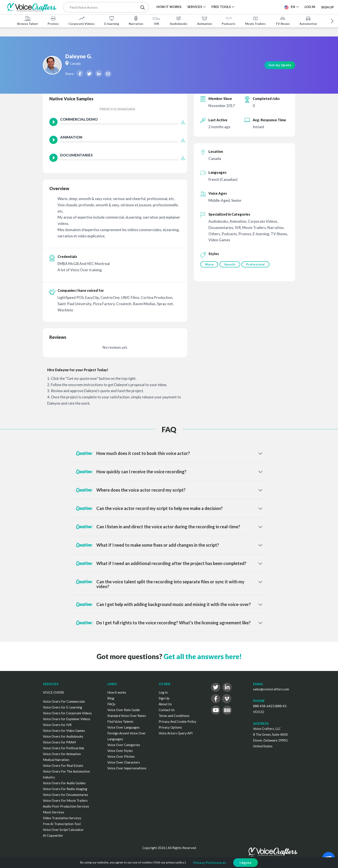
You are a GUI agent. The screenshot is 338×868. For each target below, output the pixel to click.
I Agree (246, 863)
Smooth (231, 264)
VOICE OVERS (53, 692)
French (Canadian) (117, 109)
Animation (205, 20)
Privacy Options (170, 727)
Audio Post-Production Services (66, 806)
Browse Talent (28, 20)
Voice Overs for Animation (62, 754)
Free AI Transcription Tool (62, 824)
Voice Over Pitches (121, 756)
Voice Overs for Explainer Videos (67, 719)
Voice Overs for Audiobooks (63, 736)
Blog (111, 698)
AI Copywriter (53, 835)
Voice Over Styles (120, 751)
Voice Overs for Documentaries (66, 795)
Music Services (54, 812)
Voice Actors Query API (176, 733)
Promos (53, 20)
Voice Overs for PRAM (59, 742)
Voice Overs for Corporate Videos (67, 713)
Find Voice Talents (120, 721)
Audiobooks (179, 20)
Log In (163, 692)
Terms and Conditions (174, 716)
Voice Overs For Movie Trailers (65, 800)
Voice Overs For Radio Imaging (65, 789)
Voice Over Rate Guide (124, 710)
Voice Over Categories (124, 745)
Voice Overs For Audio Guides (64, 783)
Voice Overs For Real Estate (63, 765)
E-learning (112, 20)
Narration (136, 20)
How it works (117, 692)
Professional (257, 264)
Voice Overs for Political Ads (64, 748)
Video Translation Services (62, 818)
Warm (209, 264)
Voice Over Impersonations (127, 768)
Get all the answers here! (203, 656)
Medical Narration (56, 760)
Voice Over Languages (124, 727)
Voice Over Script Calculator (63, 830)
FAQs (111, 704)
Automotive (308, 20)
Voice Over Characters (124, 762)
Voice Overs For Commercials (64, 701)
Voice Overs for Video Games (64, 731)
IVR (156, 20)
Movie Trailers (255, 20)
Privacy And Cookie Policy (178, 721)
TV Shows (283, 20)
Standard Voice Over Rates (127, 716)
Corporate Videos (82, 20)
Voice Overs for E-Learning (63, 707)
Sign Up (327, 7)
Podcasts (229, 20)
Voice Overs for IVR (57, 725)
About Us (165, 704)
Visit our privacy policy (169, 862)
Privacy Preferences (210, 863)
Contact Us (167, 710)
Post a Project (264, 7)
